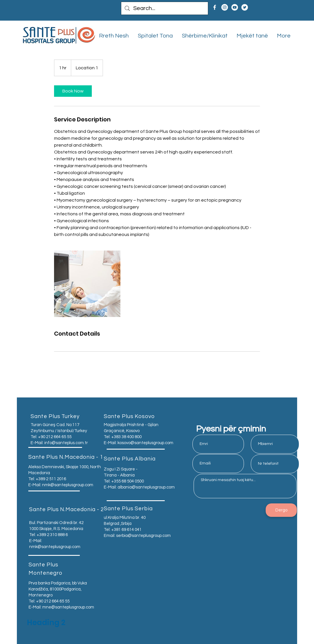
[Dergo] (281, 510)
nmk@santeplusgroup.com (68, 485)
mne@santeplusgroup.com (68, 607)
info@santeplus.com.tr (66, 443)
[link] (73, 91)
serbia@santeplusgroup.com (143, 536)
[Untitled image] (87, 284)
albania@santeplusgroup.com (146, 487)
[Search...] (165, 8)
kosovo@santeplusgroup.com (145, 443)
